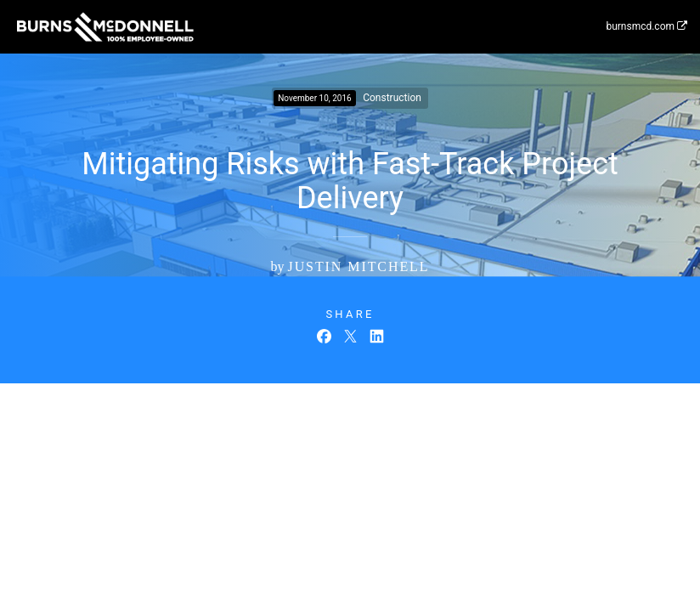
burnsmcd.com (646, 26)
